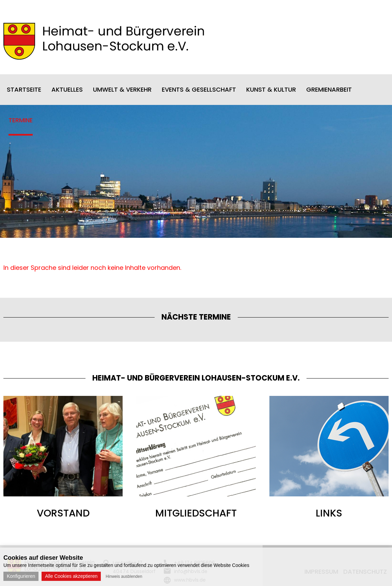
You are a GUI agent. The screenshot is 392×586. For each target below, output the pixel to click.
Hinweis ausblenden (124, 576)
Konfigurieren (21, 576)
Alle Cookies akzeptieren (71, 576)
